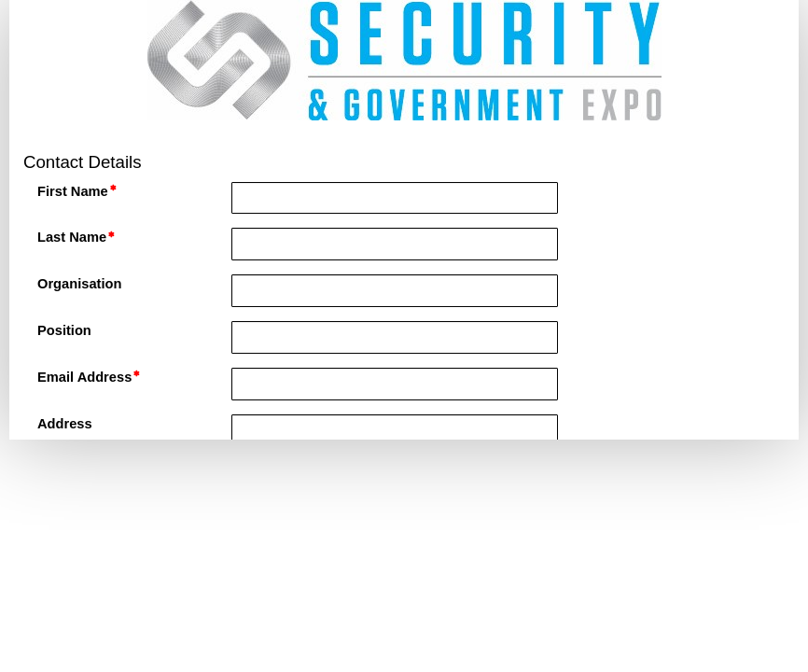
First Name (73, 191)
